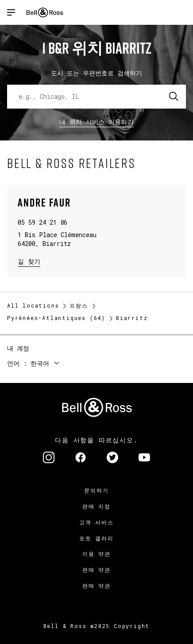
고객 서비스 (96, 522)
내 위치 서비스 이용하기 (96, 122)
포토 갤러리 (96, 538)
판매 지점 (96, 506)
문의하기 (96, 490)
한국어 (40, 363)
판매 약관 (96, 570)
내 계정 (18, 348)
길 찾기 (29, 261)
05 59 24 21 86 (42, 222)
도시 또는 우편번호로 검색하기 (96, 73)
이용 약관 (96, 554)
